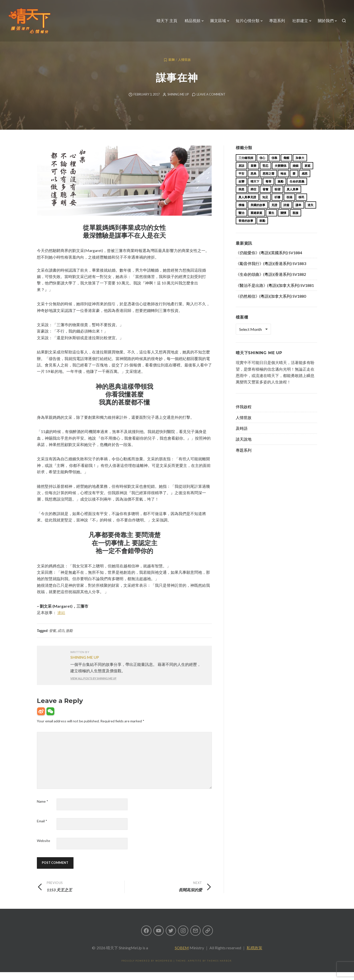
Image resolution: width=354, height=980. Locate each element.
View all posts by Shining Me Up (93, 686)
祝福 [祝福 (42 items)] (289, 205)
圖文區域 (218, 21)
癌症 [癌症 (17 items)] (253, 197)
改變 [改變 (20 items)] (241, 189)
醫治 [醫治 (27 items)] (241, 221)
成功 (61, 638)
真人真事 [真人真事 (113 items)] (293, 197)
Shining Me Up (178, 102)
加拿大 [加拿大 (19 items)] (300, 166)
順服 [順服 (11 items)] (295, 221)
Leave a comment (211, 102)
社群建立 (300, 21)
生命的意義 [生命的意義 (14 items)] (297, 189)
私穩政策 (254, 956)
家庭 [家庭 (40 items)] (308, 174)
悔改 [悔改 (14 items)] (283, 181)
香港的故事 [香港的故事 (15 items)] (246, 229)
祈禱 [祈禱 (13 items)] (277, 205)
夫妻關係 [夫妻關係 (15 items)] (280, 174)
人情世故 (184, 68)
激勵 (69, 638)
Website (44, 848)
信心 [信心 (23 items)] (262, 166)
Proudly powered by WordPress (147, 969)
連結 (61, 620)
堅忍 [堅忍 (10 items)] (265, 174)
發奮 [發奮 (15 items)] (265, 197)
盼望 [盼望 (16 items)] (278, 197)
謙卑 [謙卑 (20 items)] (298, 213)
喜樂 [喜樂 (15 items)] (253, 174)
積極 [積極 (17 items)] (241, 213)
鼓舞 (172, 68)
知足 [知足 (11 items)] (265, 205)
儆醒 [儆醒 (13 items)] (286, 166)
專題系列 (277, 21)
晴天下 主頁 (167, 21)
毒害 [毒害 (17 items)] (268, 189)
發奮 (52, 638)
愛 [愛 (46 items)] (294, 181)
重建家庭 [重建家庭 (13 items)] (256, 221)
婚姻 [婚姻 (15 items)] (295, 174)
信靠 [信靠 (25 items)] (274, 166)
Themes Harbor (219, 969)
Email (42, 829)
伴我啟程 (244, 414)
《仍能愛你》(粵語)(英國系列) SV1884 (269, 260)
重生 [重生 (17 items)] (271, 221)
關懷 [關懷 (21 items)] (283, 221)
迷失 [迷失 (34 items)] (310, 213)
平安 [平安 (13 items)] (241, 181)
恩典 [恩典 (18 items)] (253, 181)
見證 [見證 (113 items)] (274, 213)
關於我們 (326, 21)
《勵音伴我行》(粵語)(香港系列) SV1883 (271, 271)
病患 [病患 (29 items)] (241, 197)
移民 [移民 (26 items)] (301, 205)
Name (43, 809)
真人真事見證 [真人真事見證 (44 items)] (247, 205)
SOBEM (182, 956)
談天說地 (244, 447)
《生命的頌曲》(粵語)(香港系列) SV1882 (271, 282)
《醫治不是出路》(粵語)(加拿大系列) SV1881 (275, 293)
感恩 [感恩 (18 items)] (305, 181)
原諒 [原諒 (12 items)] (241, 174)
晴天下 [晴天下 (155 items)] (255, 189)
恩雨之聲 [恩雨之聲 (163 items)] (268, 181)
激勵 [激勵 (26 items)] (280, 189)
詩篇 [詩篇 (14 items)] (286, 213)
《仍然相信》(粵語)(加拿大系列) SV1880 (271, 304)
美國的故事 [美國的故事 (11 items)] (258, 213)
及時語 (242, 436)
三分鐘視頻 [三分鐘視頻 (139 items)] (246, 166)
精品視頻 (192, 21)
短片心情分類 (248, 21)
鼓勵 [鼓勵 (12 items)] (262, 229)
